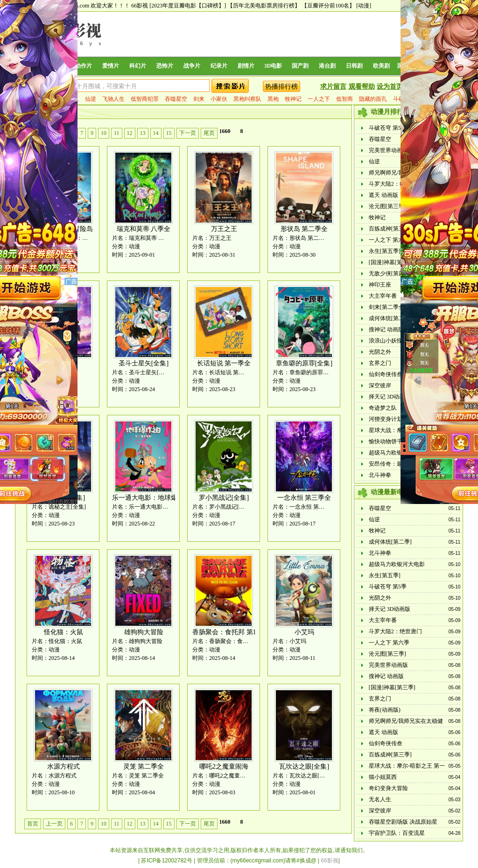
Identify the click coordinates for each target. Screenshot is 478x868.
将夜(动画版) (385, 710)
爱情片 (111, 66)
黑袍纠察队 (247, 99)
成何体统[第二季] (390, 318)
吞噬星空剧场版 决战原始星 (403, 822)
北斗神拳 (380, 475)
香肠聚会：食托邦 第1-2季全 (233, 632)
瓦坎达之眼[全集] (304, 766)
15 (169, 133)
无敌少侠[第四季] (390, 273)
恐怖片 (165, 66)
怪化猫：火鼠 (63, 632)
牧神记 (293, 99)
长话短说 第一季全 (224, 363)
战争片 (192, 66)
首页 (33, 824)
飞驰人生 (113, 99)
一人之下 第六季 (389, 240)
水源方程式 (63, 766)
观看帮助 (362, 87)
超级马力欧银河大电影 (397, 453)
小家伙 (219, 99)
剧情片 (246, 66)
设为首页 (390, 87)
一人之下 (319, 99)
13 (143, 133)
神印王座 (380, 285)
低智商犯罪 (145, 99)
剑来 (199, 99)
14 (156, 133)
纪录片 (219, 66)
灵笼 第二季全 (144, 766)
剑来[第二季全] (387, 307)
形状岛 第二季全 (304, 229)
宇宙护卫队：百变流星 (397, 833)
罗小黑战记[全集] (224, 498)
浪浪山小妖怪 (386, 341)
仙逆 (91, 99)
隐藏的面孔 (373, 99)
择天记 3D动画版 (390, 397)
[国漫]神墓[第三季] (392, 262)
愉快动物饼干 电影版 (395, 441)
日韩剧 (354, 66)
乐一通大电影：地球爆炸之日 (155, 498)
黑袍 (273, 99)
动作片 (84, 66)
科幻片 (138, 66)
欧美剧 (381, 66)
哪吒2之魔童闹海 (224, 766)
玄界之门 (380, 363)
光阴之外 (380, 352)
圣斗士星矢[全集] (144, 363)
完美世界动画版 (388, 150)
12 (130, 133)
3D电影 (273, 66)
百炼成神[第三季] (390, 229)
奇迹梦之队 (383, 408)
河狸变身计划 (386, 419)
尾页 (209, 133)
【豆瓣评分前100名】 (328, 6)
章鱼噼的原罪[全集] (304, 363)
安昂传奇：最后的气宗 (397, 464)
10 (104, 133)
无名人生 (380, 799)
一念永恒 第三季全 (304, 498)
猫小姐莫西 (383, 777)
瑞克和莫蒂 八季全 (144, 229)
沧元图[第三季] (387, 206)
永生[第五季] (385, 251)
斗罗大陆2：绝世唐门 (395, 184)
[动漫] (364, 6)
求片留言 (333, 87)
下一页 (188, 133)
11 (117, 133)
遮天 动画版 (383, 195)
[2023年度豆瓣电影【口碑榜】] (188, 6)
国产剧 (300, 66)
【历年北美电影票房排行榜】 (264, 6)
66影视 (140, 6)
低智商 (344, 99)
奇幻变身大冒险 (388, 788)
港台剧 (327, 66)
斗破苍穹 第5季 (388, 128)
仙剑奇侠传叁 (386, 374)
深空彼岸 (380, 385)
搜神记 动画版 (386, 329)
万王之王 (224, 229)
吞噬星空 (176, 99)
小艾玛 (304, 632)
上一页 (54, 824)
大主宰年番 (383, 296)
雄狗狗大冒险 (144, 632)
